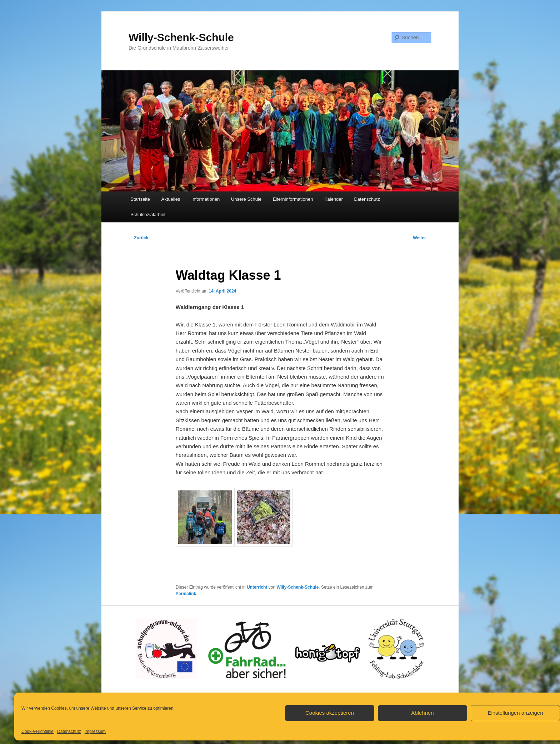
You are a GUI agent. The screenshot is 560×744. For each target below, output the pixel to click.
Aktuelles (171, 199)
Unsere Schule (246, 199)
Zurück (138, 238)
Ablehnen (422, 713)
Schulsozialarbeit (148, 214)
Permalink (186, 594)
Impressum (95, 731)
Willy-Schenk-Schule (181, 37)
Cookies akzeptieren (330, 713)
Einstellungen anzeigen (515, 713)
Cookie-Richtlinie (37, 731)
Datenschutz (69, 731)
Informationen (206, 199)
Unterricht (257, 587)
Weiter (422, 238)
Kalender (334, 199)
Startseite (140, 199)
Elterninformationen (293, 199)
